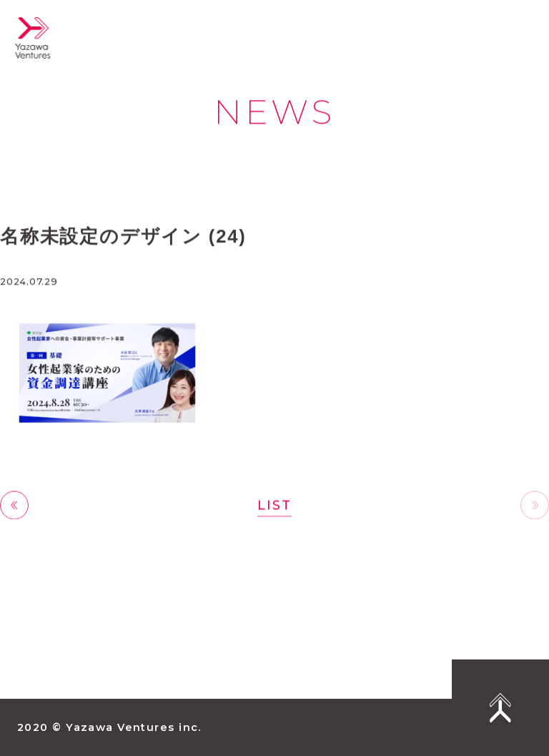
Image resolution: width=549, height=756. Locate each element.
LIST (274, 505)
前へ (14, 506)
